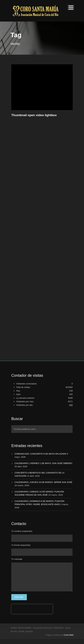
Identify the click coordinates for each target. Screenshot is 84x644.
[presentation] (32, 614)
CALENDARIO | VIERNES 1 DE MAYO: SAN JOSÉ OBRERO (43, 463)
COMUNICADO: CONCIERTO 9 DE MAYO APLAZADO (40, 454)
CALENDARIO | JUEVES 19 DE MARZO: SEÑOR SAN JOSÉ (43, 482)
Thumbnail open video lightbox (34, 115)
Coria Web (69, 640)
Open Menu (71, 7)
